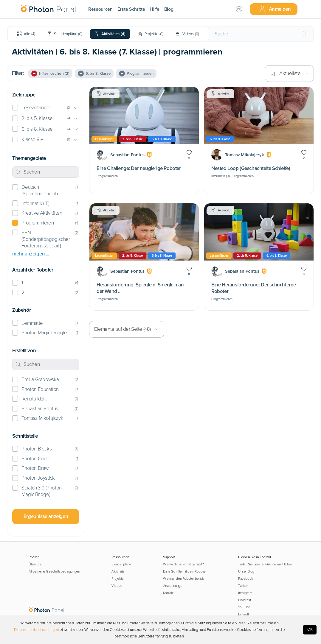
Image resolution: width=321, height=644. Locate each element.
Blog (169, 9)
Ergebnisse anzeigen (46, 516)
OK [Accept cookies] (310, 629)
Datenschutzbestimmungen (37, 630)
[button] (46, 108)
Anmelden (275, 9)
